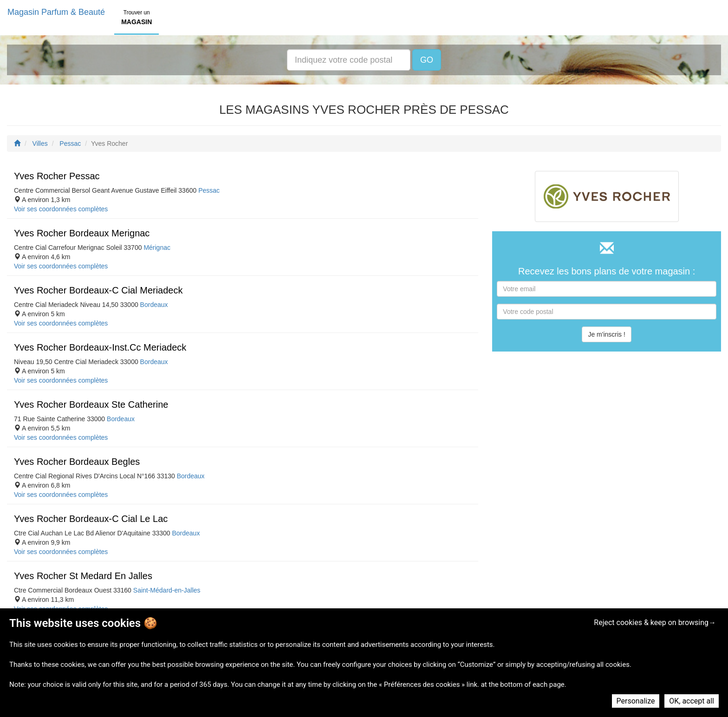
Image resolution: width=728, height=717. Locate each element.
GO (427, 60)
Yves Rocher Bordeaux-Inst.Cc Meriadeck (100, 347)
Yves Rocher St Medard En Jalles (83, 576)
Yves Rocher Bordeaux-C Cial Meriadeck (98, 290)
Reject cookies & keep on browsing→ (655, 622)
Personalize (636, 701)
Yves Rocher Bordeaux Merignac (82, 233)
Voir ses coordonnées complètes (61, 209)
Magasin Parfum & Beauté (56, 12)
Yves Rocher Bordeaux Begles (77, 462)
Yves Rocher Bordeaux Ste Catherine (91, 404)
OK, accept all (692, 701)
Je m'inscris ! (606, 334)
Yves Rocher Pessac (57, 176)
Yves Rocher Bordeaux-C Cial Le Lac (91, 519)
